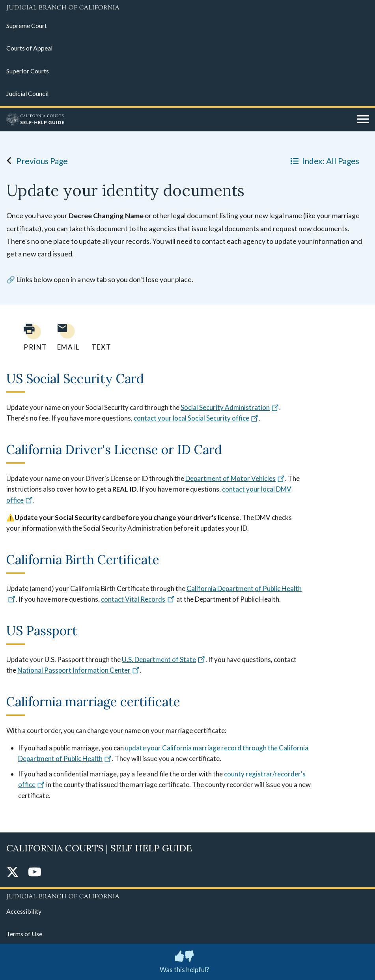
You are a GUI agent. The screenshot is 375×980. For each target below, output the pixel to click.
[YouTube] (35, 872)
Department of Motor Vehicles (235, 478)
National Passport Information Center (79, 670)
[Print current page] (31, 337)
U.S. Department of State (164, 659)
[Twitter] (13, 872)
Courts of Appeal (29, 48)
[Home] (179, 120)
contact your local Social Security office (196, 418)
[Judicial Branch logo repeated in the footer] (187, 895)
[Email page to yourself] (66, 337)
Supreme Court (27, 25)
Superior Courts (28, 71)
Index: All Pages (323, 161)
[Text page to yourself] (99, 337)
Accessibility (24, 911)
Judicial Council (27, 93)
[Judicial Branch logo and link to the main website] (187, 8)
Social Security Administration (230, 407)
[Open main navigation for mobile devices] (363, 120)
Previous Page (35, 161)
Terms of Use (24, 934)
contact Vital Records (138, 599)
